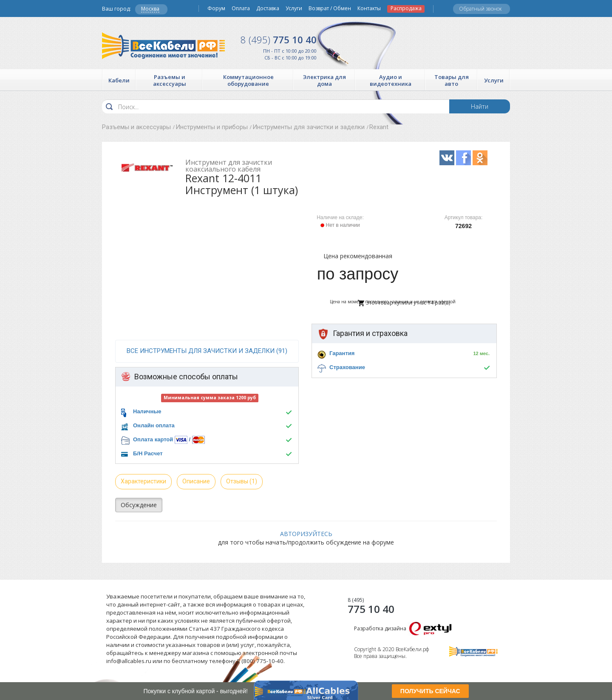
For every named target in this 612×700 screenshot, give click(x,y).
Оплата (241, 8)
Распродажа (406, 8)
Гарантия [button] (342, 353)
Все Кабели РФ (163, 46)
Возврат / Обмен (330, 8)
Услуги (294, 8)
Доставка (268, 8)
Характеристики (143, 481)
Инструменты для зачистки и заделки (309, 127)
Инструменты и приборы (212, 127)
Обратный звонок (480, 9)
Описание (196, 481)
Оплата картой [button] (153, 439)
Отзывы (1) (242, 481)
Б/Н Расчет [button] (148, 453)
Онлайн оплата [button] (154, 425)
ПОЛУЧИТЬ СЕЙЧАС (430, 691)
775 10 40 (279, 40)
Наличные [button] (147, 411)
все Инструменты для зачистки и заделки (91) (207, 351)
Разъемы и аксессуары (136, 127)
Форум (216, 8)
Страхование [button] (347, 367)
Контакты (369, 8)
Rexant (379, 127)
